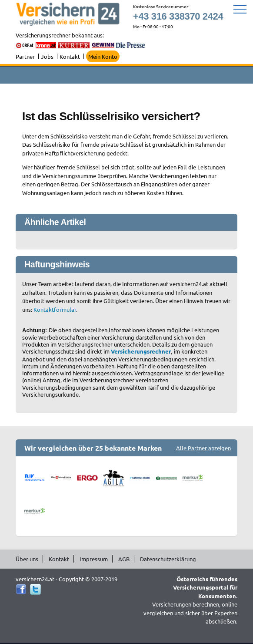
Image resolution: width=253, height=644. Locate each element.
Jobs (47, 56)
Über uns (27, 559)
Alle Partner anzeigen (203, 448)
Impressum (94, 559)
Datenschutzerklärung (168, 559)
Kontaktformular (55, 309)
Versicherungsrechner (141, 351)
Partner (25, 56)
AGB (124, 559)
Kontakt (70, 56)
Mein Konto (103, 56)
